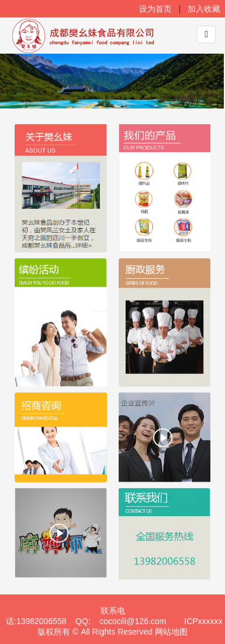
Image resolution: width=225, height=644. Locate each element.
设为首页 (157, 9)
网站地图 (171, 632)
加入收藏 (205, 9)
